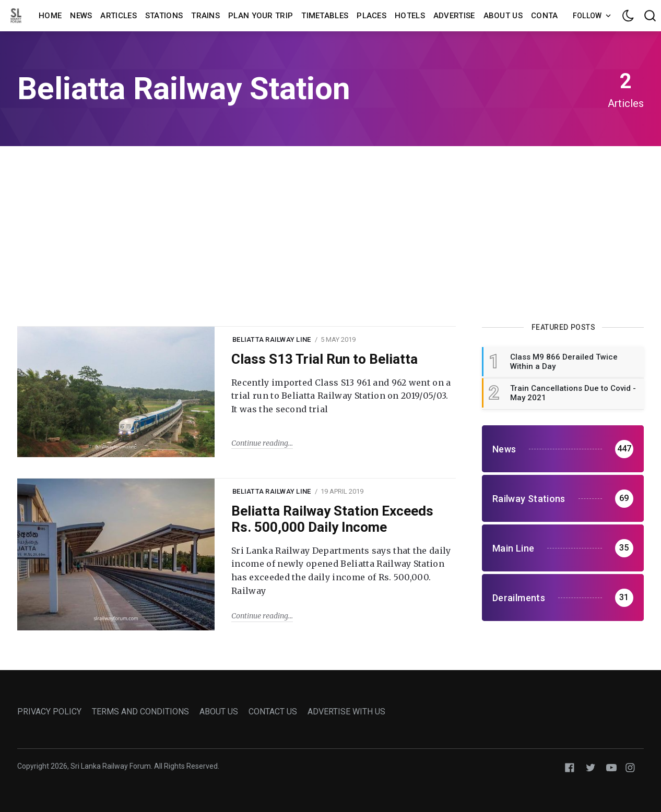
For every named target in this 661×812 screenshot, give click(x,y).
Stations (164, 16)
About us (503, 16)
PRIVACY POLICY (49, 712)
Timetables (325, 16)
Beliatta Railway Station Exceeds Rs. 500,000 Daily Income (332, 519)
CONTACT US (273, 712)
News (81, 16)
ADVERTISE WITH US (346, 712)
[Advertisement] (330, 235)
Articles (118, 16)
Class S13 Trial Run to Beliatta (324, 359)
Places (371, 16)
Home (50, 16)
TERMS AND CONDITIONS (140, 712)
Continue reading (260, 443)
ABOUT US (219, 712)
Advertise (454, 16)
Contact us (556, 16)
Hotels (410, 16)
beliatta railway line (272, 339)
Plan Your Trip (261, 16)
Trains (205, 16)
